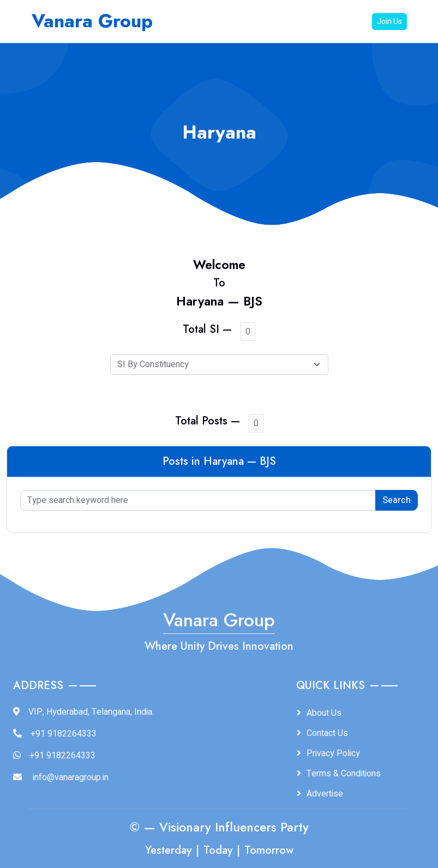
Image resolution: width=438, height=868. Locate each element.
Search (397, 500)
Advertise (325, 794)
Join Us (389, 22)
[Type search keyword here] (198, 500)
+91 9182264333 (64, 734)
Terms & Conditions (344, 774)
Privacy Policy (333, 753)
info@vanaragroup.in (71, 777)
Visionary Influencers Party (234, 827)
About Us (324, 713)
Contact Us (327, 733)
